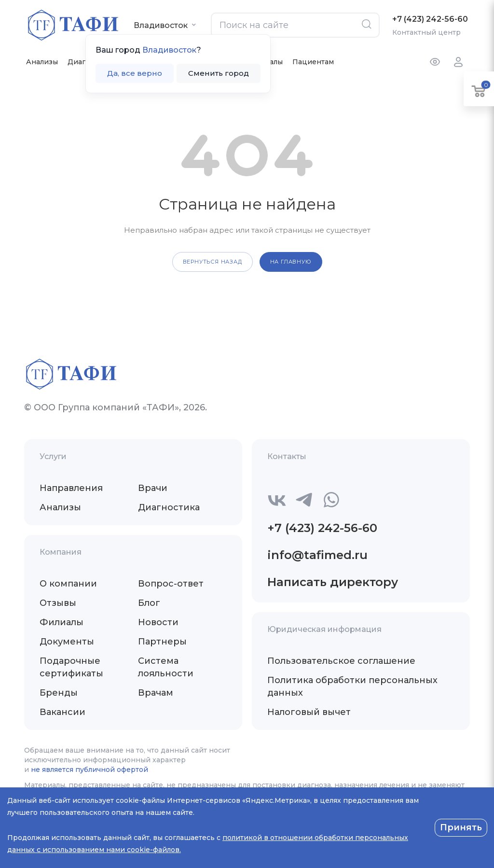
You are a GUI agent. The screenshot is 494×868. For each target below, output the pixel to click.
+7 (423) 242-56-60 (430, 19)
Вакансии (62, 712)
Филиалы (62, 622)
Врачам (156, 693)
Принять (461, 827)
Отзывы (58, 603)
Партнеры (162, 642)
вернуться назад (213, 262)
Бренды (59, 693)
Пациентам (313, 62)
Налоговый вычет (309, 712)
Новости (158, 622)
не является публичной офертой (89, 770)
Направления (71, 488)
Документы (67, 642)
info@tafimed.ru (317, 555)
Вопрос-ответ (171, 584)
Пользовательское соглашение (341, 661)
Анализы (42, 62)
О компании (68, 584)
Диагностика (169, 507)
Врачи (153, 488)
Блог (149, 603)
